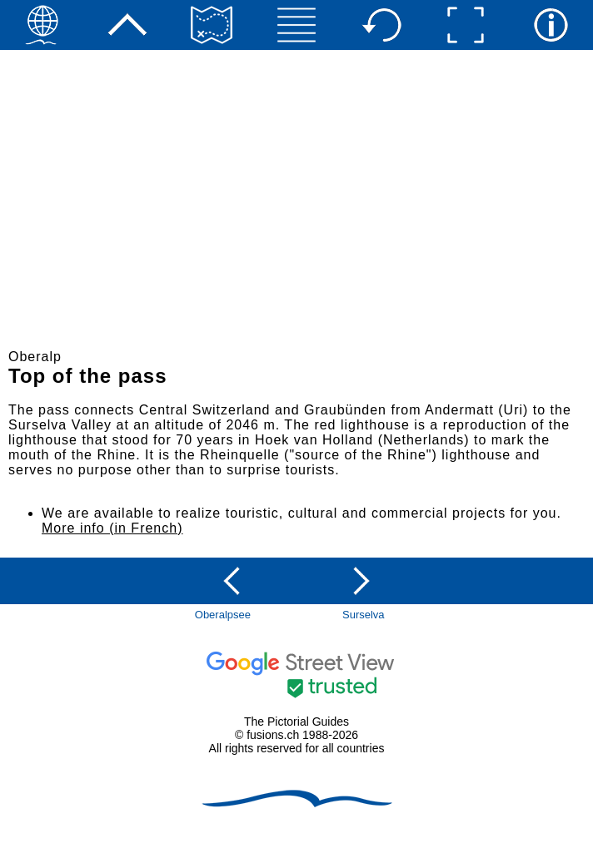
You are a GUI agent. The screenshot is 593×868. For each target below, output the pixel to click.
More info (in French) (112, 528)
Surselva (364, 615)
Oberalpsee (223, 615)
